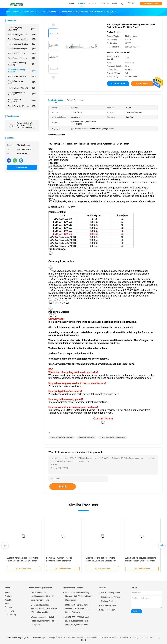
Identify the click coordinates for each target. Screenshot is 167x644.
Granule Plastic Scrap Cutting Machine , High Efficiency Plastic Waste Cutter (79, 596)
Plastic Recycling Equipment (22, 29)
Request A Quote (151, 4)
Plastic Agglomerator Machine (22, 94)
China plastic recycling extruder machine (23, 638)
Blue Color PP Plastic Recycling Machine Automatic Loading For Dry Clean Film (101, 561)
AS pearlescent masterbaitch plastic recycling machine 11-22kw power (43, 621)
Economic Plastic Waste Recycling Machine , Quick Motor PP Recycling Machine (44, 609)
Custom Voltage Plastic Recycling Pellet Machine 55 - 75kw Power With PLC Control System (22, 561)
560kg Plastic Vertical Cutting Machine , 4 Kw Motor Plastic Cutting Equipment (77, 609)
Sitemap (8, 607)
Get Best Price (118, 84)
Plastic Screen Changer (22, 49)
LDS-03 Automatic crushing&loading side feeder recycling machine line (43, 596)
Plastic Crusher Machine (22, 39)
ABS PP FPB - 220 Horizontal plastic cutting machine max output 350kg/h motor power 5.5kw (77, 621)
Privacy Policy (11, 615)
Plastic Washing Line (22, 53)
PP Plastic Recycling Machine (22, 71)
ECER (84, 640)
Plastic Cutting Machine (22, 35)
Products (9, 596)
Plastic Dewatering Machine (22, 82)
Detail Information (56, 100)
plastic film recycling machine (62, 437)
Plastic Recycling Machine (22, 106)
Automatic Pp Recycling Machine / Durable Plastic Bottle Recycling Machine (141, 561)
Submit (62, 487)
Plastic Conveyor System (22, 44)
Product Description (75, 100)
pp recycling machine (86, 437)
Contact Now (22, 167)
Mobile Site (10, 611)
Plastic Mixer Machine (22, 76)
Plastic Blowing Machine (22, 88)
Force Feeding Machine (22, 58)
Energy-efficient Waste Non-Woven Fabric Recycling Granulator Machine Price (26, 125)
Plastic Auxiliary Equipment (22, 100)
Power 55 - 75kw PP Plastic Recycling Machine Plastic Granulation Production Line (59, 561)
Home (7, 593)
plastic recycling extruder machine (113, 437)
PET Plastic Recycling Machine (22, 64)
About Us (9, 600)
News (7, 604)
